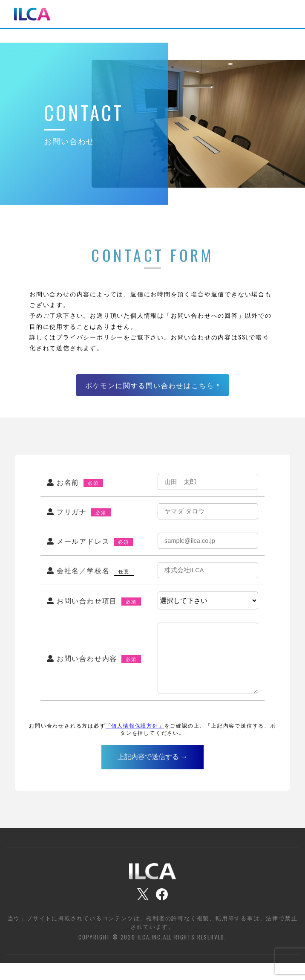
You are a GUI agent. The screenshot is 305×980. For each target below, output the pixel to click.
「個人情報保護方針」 (135, 742)
